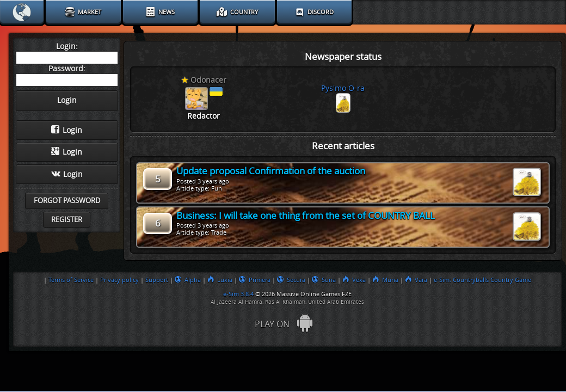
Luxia (220, 280)
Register (67, 220)
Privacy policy (119, 280)
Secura (291, 280)
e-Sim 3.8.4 (238, 294)
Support (157, 280)
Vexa (354, 280)
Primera (255, 280)
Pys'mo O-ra (343, 88)
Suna (324, 280)
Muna (385, 280)
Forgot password (67, 201)
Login (67, 130)
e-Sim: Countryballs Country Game (482, 280)
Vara (416, 280)
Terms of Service (71, 280)
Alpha (188, 280)
